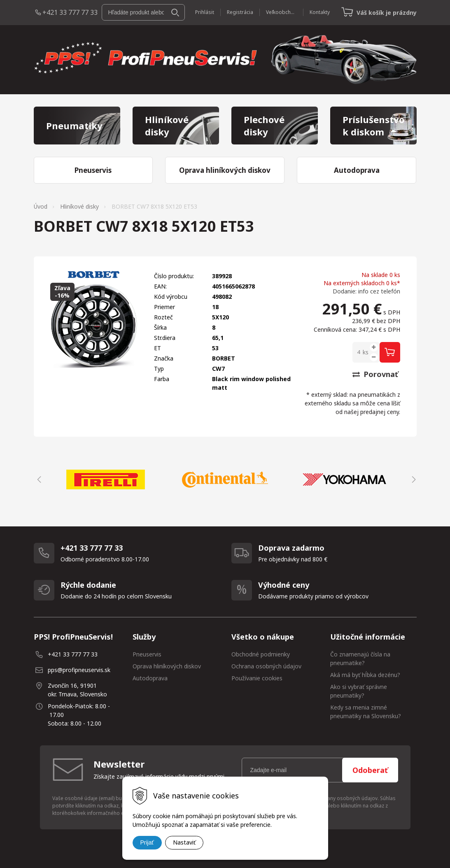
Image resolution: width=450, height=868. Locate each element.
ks (366, 352)
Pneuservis (147, 654)
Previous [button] (38, 479)
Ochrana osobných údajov (266, 666)
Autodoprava (150, 678)
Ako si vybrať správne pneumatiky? (359, 691)
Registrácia (240, 12)
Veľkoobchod (281, 12)
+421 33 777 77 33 (70, 12)
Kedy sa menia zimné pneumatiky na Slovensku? (366, 712)
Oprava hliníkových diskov (167, 666)
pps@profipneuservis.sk (79, 670)
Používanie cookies (257, 678)
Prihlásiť (205, 12)
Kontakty (320, 12)
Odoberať (370, 770)
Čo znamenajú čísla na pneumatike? (360, 659)
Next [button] (413, 479)
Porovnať (375, 374)
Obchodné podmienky (261, 654)
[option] (106, 479)
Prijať (147, 842)
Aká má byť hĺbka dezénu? (365, 675)
